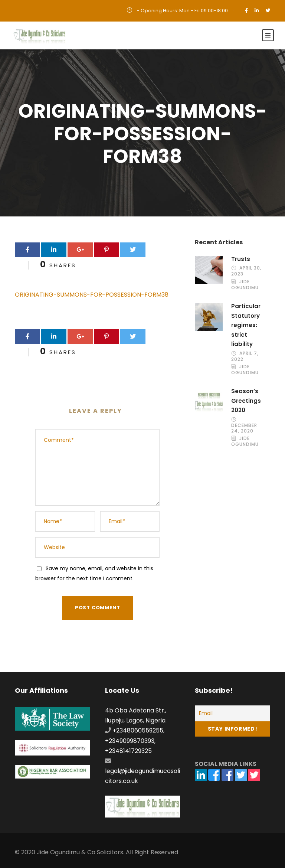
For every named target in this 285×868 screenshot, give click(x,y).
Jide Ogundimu (245, 285)
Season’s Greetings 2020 (246, 401)
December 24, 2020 (244, 428)
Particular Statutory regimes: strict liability (246, 325)
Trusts (241, 259)
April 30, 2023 (246, 271)
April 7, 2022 (245, 356)
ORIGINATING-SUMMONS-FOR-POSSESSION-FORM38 (92, 295)
